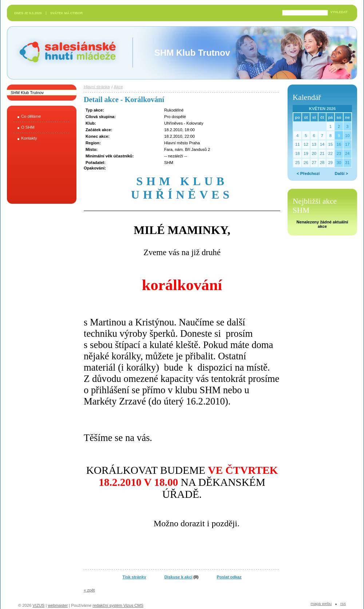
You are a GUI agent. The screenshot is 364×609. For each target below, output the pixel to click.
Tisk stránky (134, 577)
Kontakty (29, 138)
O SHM (28, 127)
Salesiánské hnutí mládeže (64, 53)
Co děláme (31, 116)
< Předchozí (308, 173)
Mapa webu (321, 604)
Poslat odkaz (229, 577)
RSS (343, 604)
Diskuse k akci (178, 577)
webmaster (58, 605)
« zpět (89, 590)
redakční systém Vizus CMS (118, 605)
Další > (341, 173)
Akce (118, 87)
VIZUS (38, 605)
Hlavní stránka (97, 87)
